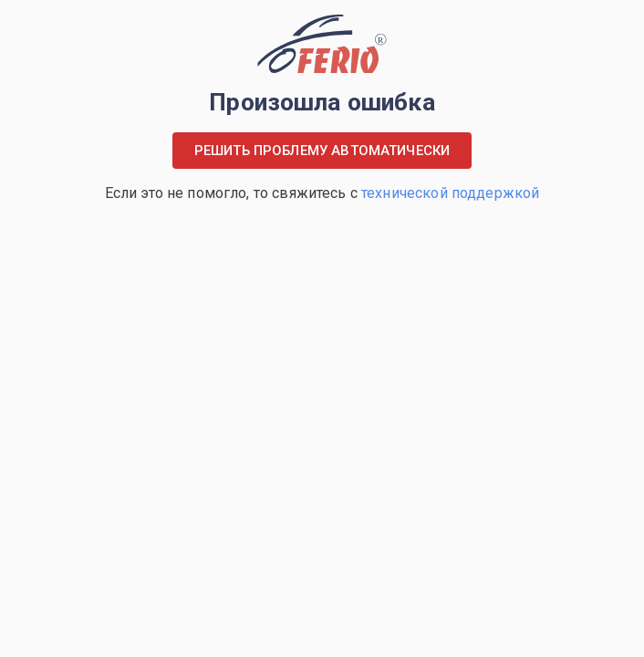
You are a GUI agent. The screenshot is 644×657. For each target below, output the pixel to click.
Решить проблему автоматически (322, 151)
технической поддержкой (450, 193)
